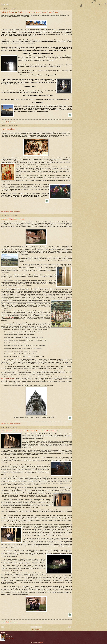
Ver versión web (36, 630)
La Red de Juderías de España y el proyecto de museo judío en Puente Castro (29, 12)
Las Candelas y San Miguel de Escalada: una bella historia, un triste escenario (30, 431)
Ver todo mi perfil (10, 638)
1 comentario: (14, 122)
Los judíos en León (8, 129)
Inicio (36, 627)
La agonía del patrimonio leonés (13, 219)
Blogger (41, 642)
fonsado (5, 4)
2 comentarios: (14, 622)
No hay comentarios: (15, 212)
